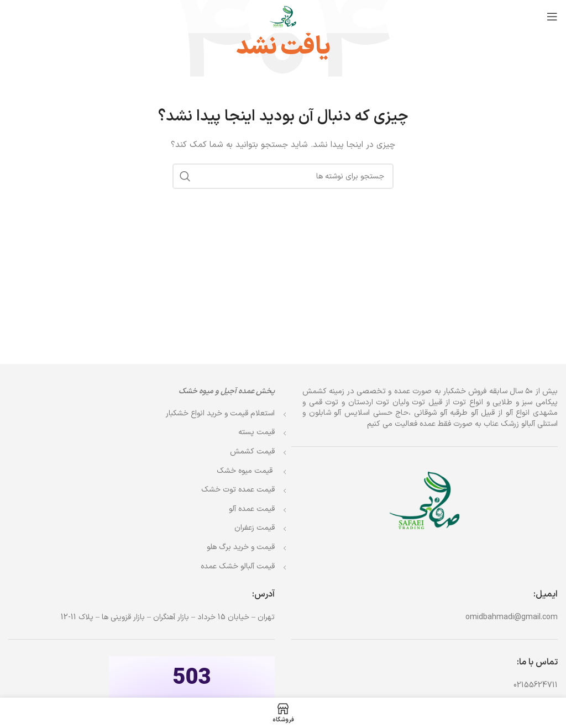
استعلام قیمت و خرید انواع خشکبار (220, 413)
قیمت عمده (238, 490)
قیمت (246, 471)
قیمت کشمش (252, 452)
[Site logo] (283, 16)
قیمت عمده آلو (252, 509)
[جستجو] (283, 176)
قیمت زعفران (255, 528)
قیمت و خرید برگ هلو (241, 547)
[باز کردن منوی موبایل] (552, 17)
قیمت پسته (256, 432)
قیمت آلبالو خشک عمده (238, 566)
